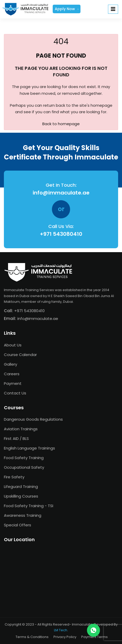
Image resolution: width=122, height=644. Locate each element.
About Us (13, 345)
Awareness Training (23, 515)
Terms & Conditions (32, 637)
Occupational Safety (24, 467)
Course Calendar (20, 355)
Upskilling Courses (21, 496)
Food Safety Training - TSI (29, 506)
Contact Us (15, 393)
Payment (13, 383)
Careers (12, 374)
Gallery (11, 364)
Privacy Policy (65, 637)
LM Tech (61, 630)
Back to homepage (61, 124)
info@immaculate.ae (61, 193)
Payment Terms (94, 637)
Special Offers (18, 525)
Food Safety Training (24, 458)
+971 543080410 (61, 234)
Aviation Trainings (21, 429)
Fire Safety (14, 477)
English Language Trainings (29, 448)
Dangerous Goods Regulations (33, 419)
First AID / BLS (16, 438)
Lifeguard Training (21, 487)
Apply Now (67, 9)
